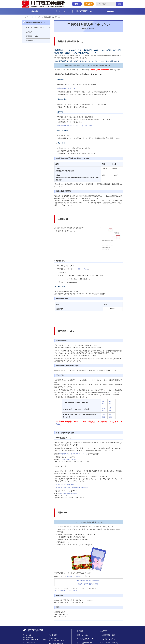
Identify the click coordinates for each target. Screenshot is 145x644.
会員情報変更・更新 (108, 635)
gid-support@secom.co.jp (69, 493)
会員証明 (29, 32)
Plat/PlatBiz (110, 11)
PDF (80, 269)
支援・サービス (60, 11)
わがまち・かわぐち (108, 639)
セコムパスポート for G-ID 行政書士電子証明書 (72, 488)
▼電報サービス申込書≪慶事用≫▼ (89, 581)
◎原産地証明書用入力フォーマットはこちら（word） (76, 126)
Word (86, 269)
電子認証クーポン (32, 36)
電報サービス (31, 41)
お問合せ (77, 4)
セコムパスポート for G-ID (65, 484)
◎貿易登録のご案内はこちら (67, 88)
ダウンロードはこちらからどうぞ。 (66, 591)
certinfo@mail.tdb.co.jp (69, 459)
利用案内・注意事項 (73, 576)
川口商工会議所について (85, 11)
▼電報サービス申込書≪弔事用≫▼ (89, 584)
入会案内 (89, 4)
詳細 (58, 424)
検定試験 (35, 11)
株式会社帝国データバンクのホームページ (73, 454)
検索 (119, 4)
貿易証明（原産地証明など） (36, 27)
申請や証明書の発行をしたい (37, 22)
